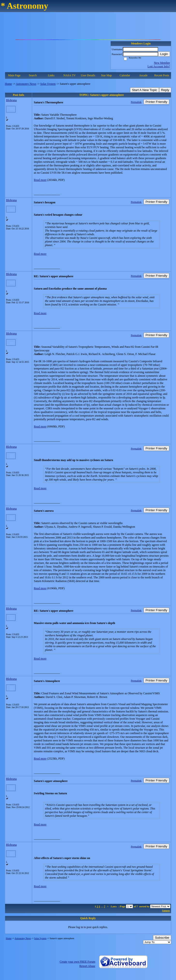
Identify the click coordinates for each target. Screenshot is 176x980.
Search (33, 75)
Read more (40, 180)
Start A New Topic (145, 90)
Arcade (143, 75)
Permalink (136, 102)
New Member (162, 63)
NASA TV (70, 75)
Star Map (106, 75)
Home (8, 84)
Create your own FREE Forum (77, 962)
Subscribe (162, 938)
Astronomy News (26, 84)
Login (164, 54)
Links (51, 75)
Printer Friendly (156, 102)
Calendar (125, 75)
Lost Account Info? (159, 66)
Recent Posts (162, 75)
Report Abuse (87, 966)
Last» (114, 906)
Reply (165, 90)
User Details (88, 75)
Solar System (48, 84)
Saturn (166, 910)
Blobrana (11, 100)
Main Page (14, 75)
